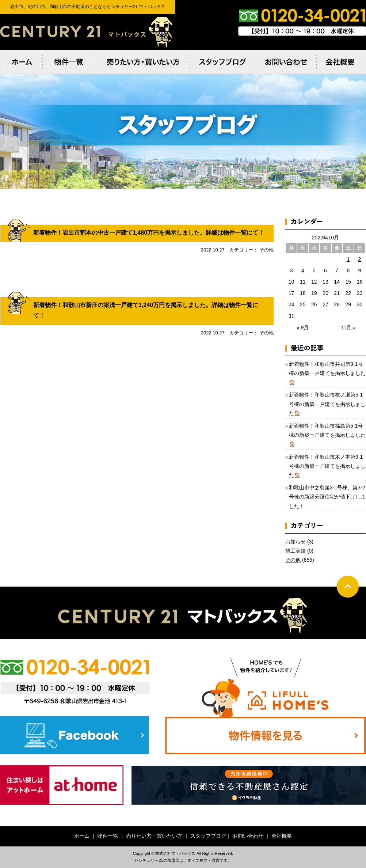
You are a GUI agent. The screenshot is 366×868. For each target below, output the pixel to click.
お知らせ (296, 542)
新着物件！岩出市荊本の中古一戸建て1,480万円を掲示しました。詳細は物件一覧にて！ (149, 233)
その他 (293, 560)
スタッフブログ (208, 836)
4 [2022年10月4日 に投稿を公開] (303, 270)
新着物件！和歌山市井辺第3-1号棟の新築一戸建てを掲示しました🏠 (327, 373)
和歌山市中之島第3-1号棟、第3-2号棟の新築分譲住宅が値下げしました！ (327, 497)
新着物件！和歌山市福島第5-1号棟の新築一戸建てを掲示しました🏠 (327, 435)
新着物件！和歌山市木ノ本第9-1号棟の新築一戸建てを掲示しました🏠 (327, 466)
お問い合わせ (248, 836)
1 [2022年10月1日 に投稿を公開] (348, 259)
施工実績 (296, 551)
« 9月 (303, 327)
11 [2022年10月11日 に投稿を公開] (303, 282)
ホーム (82, 836)
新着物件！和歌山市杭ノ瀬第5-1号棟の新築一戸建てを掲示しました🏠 (327, 404)
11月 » (348, 327)
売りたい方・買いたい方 (154, 836)
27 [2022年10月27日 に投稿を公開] (325, 304)
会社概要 (282, 836)
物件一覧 (108, 836)
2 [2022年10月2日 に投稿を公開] (360, 259)
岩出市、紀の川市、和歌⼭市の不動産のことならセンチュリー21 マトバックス (88, 32)
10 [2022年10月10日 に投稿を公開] (291, 282)
